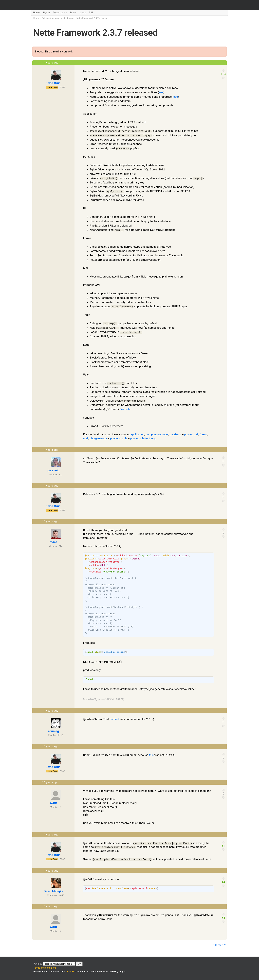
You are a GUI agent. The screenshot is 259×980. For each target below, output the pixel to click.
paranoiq (53, 470)
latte (145, 438)
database (175, 434)
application (137, 434)
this (151, 755)
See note (125, 409)
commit (114, 719)
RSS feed (219, 945)
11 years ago (50, 63)
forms (203, 434)
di (197, 434)
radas (54, 542)
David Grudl (53, 83)
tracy (152, 438)
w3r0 (53, 803)
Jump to (58, 964)
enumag (53, 731)
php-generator (98, 438)
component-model (157, 434)
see (161, 92)
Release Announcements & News (58, 18)
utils (125, 438)
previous (190, 434)
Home (36, 18)
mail (86, 438)
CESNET (70, 972)
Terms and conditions (45, 968)
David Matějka (53, 891)
